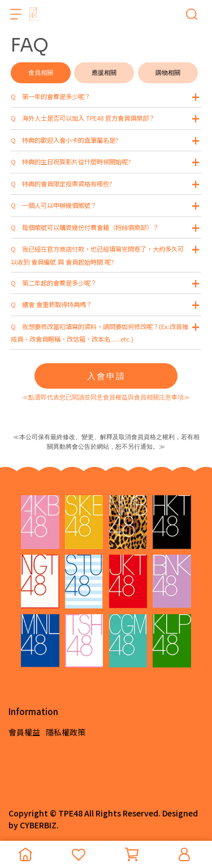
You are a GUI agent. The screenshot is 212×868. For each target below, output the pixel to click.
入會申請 (106, 376)
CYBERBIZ (38, 825)
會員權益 (24, 732)
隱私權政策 (66, 732)
